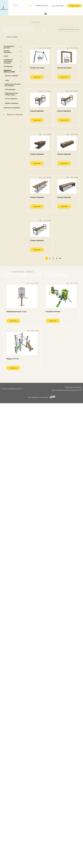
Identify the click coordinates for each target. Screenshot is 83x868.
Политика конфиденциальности (12, 389)
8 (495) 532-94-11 (42, 6)
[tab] (14, 115)
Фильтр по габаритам (15, 115)
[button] (74, 6)
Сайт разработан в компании (38, 397)
